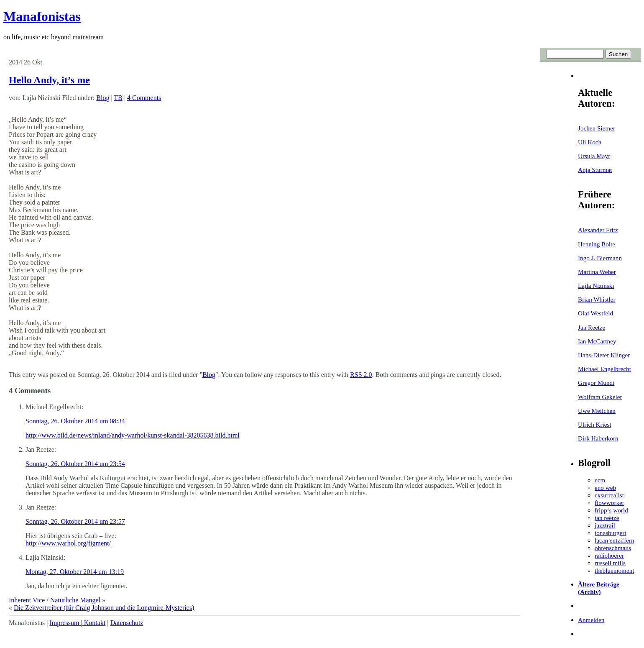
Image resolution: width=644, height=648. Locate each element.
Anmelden (591, 620)
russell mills (610, 563)
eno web (605, 488)
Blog (103, 98)
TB (118, 98)
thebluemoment (614, 570)
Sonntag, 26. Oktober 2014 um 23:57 (75, 521)
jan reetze (607, 518)
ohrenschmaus (613, 548)
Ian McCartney (597, 341)
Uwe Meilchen (597, 411)
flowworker (609, 503)
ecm (600, 480)
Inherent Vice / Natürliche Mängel (55, 600)
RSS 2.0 (361, 375)
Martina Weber (597, 272)
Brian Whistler (597, 299)
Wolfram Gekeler (600, 397)
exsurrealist (609, 495)
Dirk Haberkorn (598, 438)
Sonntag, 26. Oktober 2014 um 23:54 (75, 464)
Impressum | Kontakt (77, 623)
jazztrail (605, 525)
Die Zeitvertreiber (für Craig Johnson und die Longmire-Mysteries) (104, 608)
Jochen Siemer (597, 128)
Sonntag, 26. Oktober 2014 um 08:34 (75, 421)
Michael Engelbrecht (604, 369)
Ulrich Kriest (595, 424)
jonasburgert (611, 533)
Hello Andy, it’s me (49, 80)
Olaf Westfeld (595, 313)
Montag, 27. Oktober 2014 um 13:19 (75, 572)
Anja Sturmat (595, 170)
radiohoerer (609, 555)
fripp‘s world (611, 510)
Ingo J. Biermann (600, 258)
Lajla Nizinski (596, 286)
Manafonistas (42, 16)
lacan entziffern (615, 540)
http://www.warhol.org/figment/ (68, 543)
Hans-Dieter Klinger (604, 355)
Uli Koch (590, 142)
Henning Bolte (597, 244)
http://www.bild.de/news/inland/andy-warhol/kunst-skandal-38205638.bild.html (133, 435)
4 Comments (144, 98)
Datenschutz (126, 623)
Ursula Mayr (594, 156)
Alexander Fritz (598, 230)
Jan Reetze (592, 327)
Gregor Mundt (596, 383)
